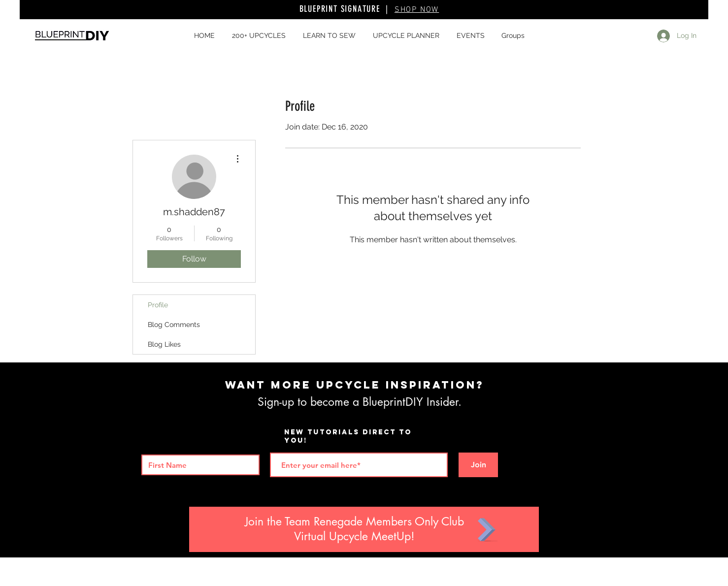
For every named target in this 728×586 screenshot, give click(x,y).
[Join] (478, 465)
